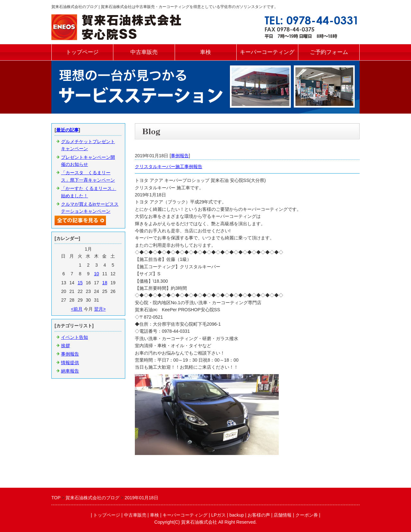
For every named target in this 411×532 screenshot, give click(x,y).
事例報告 (180, 156)
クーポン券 (307, 515)
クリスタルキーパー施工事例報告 (169, 167)
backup (236, 515)
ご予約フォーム (329, 52)
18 (105, 283)
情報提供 (70, 363)
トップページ (82, 52)
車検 (205, 52)
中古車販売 (144, 52)
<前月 (77, 309)
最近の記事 (67, 130)
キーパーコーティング (267, 52)
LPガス (219, 515)
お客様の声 (259, 515)
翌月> (100, 309)
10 (97, 274)
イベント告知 (74, 337)
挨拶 (66, 346)
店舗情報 (283, 515)
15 (80, 283)
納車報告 (70, 371)
